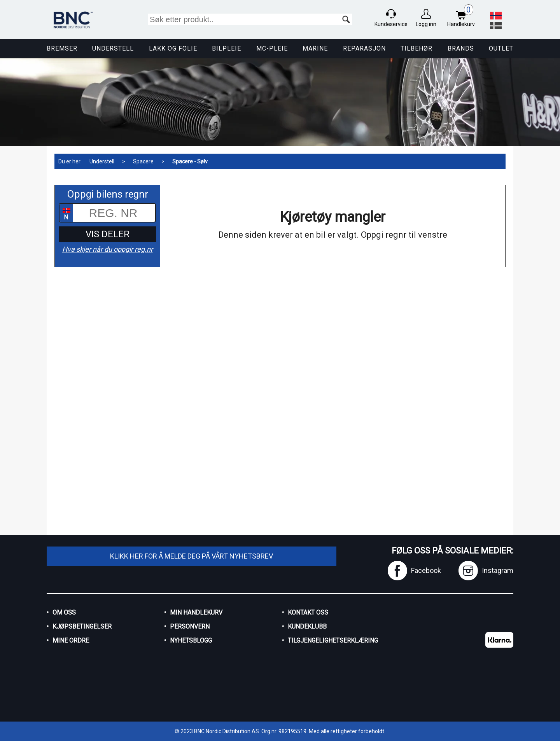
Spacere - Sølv (190, 161)
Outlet (501, 48)
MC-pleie (272, 48)
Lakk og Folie (173, 48)
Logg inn (426, 24)
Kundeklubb (307, 626)
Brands (461, 48)
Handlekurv (463, 17)
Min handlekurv (196, 612)
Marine (315, 48)
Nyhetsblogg (191, 640)
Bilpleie (227, 48)
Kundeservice (391, 24)
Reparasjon (364, 48)
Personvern (190, 626)
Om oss (64, 612)
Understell (113, 48)
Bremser (62, 48)
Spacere (143, 161)
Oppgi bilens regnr (108, 194)
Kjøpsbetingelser (82, 626)
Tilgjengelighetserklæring (333, 640)
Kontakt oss (308, 612)
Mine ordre (71, 640)
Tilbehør (416, 48)
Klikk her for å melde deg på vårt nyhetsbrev (192, 556)
